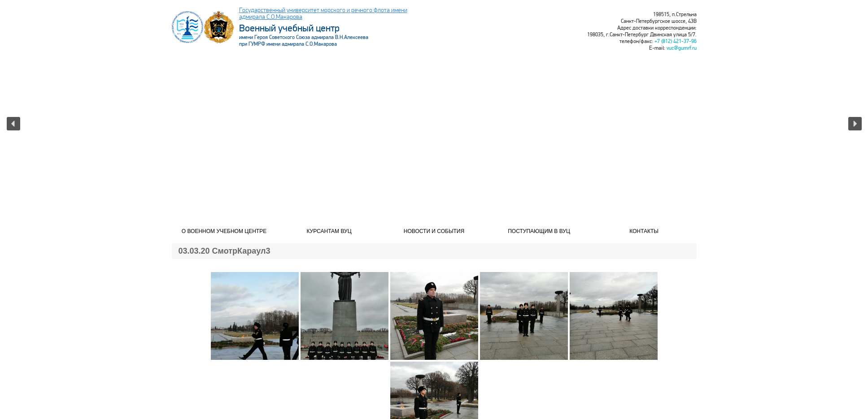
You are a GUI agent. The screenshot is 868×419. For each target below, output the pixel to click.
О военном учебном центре (224, 231)
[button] (13, 124)
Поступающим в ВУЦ (539, 231)
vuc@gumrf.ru (682, 48)
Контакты (644, 231)
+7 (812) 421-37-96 (676, 41)
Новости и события (434, 231)
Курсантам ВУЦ (329, 231)
